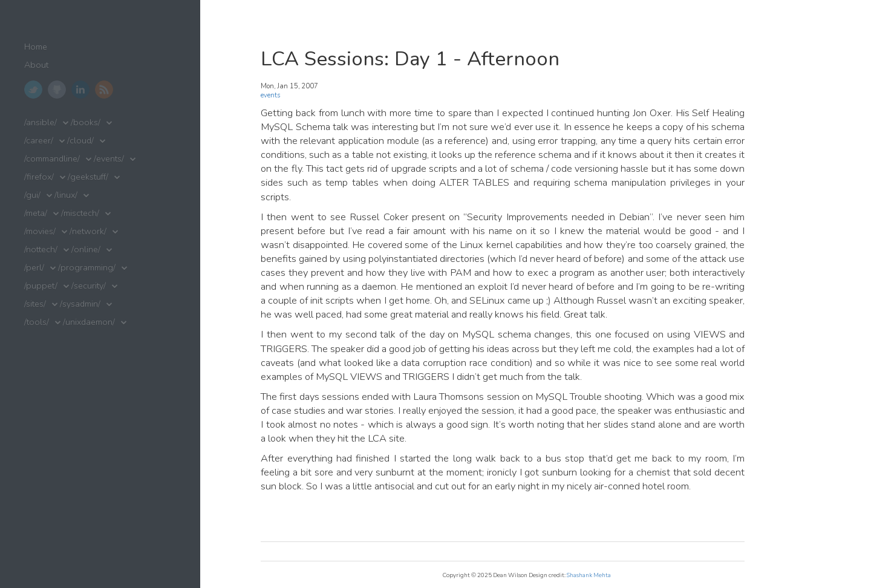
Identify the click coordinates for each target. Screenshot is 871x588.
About (36, 65)
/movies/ (40, 231)
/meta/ (36, 213)
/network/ (88, 231)
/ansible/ (41, 122)
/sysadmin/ (80, 304)
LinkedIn (80, 90)
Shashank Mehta (589, 575)
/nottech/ (41, 250)
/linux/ (66, 195)
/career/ (39, 141)
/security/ (89, 286)
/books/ (86, 122)
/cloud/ (80, 141)
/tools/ (37, 322)
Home (36, 47)
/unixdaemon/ (89, 322)
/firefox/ (39, 177)
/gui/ (32, 195)
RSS (104, 90)
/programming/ (87, 268)
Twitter (33, 90)
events (270, 95)
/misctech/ (80, 213)
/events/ (109, 159)
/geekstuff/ (88, 177)
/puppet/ (41, 286)
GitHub (57, 90)
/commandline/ (52, 159)
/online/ (86, 250)
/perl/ (34, 268)
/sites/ (35, 304)
